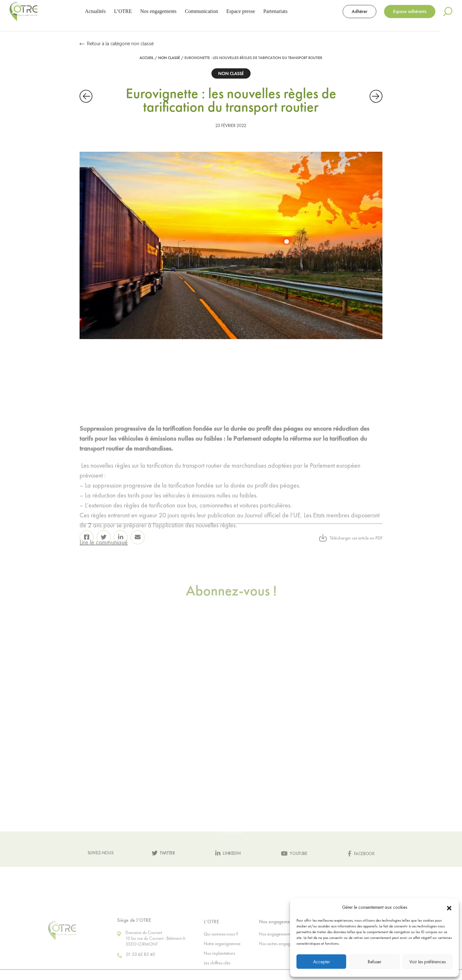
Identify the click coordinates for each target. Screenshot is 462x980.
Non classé (169, 58)
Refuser (374, 962)
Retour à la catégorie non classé (117, 44)
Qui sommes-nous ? (221, 951)
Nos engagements (275, 951)
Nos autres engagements (281, 961)
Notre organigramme (222, 961)
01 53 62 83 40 (136, 973)
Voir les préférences (428, 962)
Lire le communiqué (104, 590)
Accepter (321, 962)
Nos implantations (219, 971)
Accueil (147, 58)
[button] (449, 907)
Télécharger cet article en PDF (351, 550)
